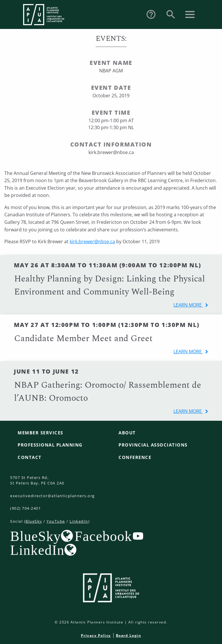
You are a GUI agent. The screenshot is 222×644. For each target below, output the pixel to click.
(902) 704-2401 (25, 508)
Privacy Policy (96, 635)
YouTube (56, 521)
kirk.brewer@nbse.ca (92, 241)
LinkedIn (79, 521)
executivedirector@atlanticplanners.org (52, 496)
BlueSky (34, 521)
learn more (188, 305)
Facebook (103, 536)
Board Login (129, 635)
